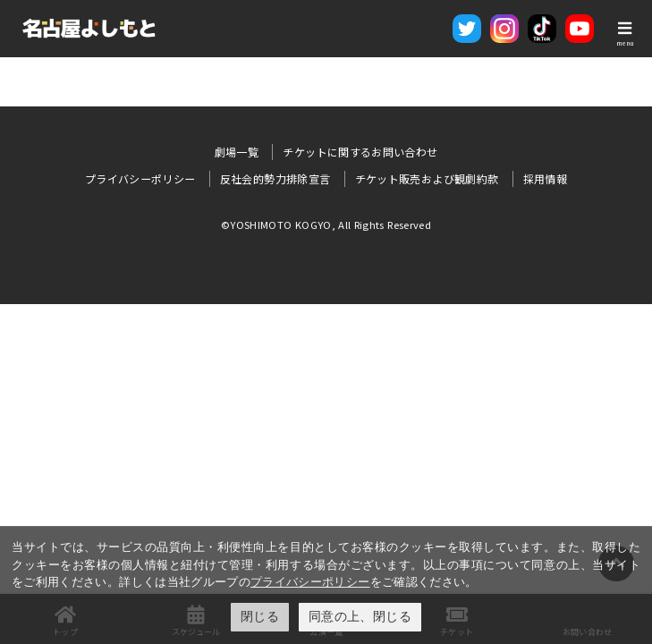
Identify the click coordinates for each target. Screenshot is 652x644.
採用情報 (545, 178)
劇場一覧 (237, 152)
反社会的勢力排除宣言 (275, 178)
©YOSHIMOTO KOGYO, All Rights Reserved (326, 225)
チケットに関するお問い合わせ (360, 152)
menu (625, 43)
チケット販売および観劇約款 (427, 178)
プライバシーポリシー (310, 582)
